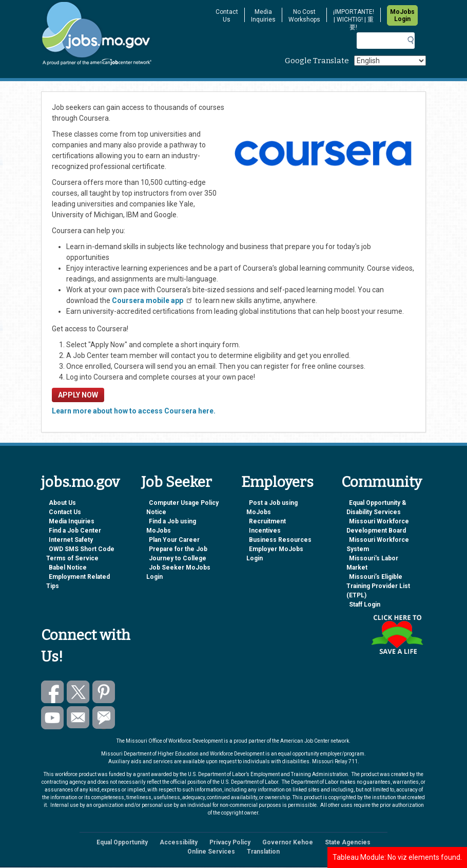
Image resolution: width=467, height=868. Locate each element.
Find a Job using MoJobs (171, 526)
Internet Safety (71, 540)
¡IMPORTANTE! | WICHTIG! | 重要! (354, 20)
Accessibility (179, 842)
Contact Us (227, 16)
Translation (263, 852)
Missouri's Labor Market (372, 563)
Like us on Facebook (53, 692)
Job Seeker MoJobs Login (178, 572)
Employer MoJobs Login (275, 554)
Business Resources (280, 540)
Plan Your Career (174, 540)
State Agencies (348, 842)
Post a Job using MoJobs (272, 507)
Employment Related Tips (78, 581)
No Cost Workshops (304, 16)
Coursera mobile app (153, 300)
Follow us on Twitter (78, 692)
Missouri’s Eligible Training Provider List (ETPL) (378, 586)
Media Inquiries (263, 16)
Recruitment (267, 521)
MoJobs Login (402, 15)
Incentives (265, 531)
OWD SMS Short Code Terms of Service (80, 554)
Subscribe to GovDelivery (104, 718)
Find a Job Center (75, 531)
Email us (78, 718)
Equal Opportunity (122, 842)
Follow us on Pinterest (104, 692)
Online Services (211, 852)
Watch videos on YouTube (53, 718)
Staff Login (365, 605)
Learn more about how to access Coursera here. (134, 411)
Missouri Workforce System (378, 544)
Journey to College (178, 558)
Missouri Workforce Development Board (378, 526)
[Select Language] (390, 61)
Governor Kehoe (288, 842)
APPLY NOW (78, 395)
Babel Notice (68, 568)
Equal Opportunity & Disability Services (376, 507)
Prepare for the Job (178, 549)
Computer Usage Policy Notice (182, 507)
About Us (62, 503)
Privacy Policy (230, 842)
